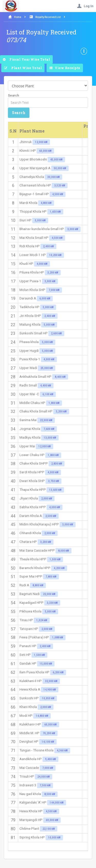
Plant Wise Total (23, 68)
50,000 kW (60, 168)
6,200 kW (58, 672)
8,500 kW (50, 794)
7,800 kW (51, 577)
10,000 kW (54, 838)
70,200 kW (49, 733)
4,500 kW (58, 194)
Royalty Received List (48, 17)
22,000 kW (46, 420)
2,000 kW (47, 499)
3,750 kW (54, 481)
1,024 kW (42, 620)
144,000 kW (57, 803)
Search (13, 95)
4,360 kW (62, 751)
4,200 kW (59, 568)
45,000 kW (56, 160)
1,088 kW (58, 638)
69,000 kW (52, 820)
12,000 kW (41, 142)
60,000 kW (45, 151)
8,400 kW (60, 377)
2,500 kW (51, 516)
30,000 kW (54, 177)
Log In (85, 6)
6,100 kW (48, 394)
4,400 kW (46, 386)
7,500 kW (45, 785)
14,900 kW (50, 690)
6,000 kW (45, 299)
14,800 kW (42, 716)
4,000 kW (42, 264)
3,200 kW (53, 273)
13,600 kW (55, 490)
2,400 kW (48, 246)
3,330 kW (52, 603)
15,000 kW (46, 664)
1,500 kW (55, 559)
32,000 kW (51, 681)
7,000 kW (54, 290)
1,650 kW (55, 212)
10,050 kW (48, 698)
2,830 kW (57, 464)
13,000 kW (50, 438)
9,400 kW (50, 759)
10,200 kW (55, 255)
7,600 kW (49, 429)
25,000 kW (47, 368)
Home (18, 17)
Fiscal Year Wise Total (26, 60)
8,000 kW (63, 551)
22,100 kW (49, 829)
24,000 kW (44, 777)
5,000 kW (40, 220)
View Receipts (65, 68)
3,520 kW (60, 186)
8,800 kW (38, 585)
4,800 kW (46, 203)
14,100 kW (48, 742)
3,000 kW (73, 229)
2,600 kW (56, 333)
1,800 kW (54, 403)
